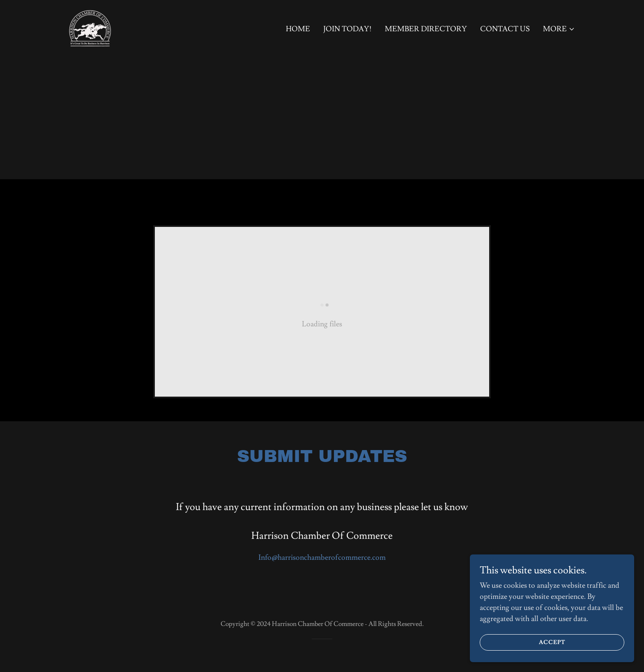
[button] (559, 29)
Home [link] (298, 29)
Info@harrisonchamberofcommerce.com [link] (322, 558)
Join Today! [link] (347, 29)
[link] (90, 26)
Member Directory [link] (426, 29)
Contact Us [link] (505, 29)
